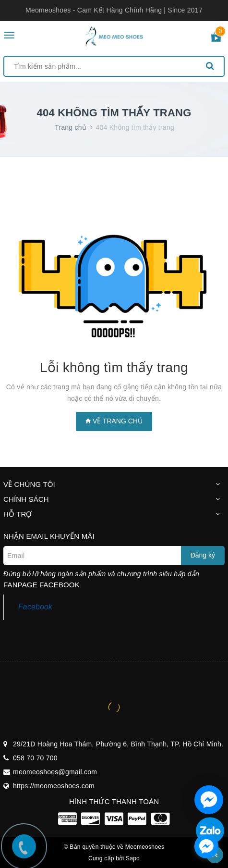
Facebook (35, 607)
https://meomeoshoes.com (54, 786)
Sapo (133, 858)
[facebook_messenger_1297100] (206, 846)
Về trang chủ (114, 421)
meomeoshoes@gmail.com (55, 772)
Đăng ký (203, 555)
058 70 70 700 (35, 758)
